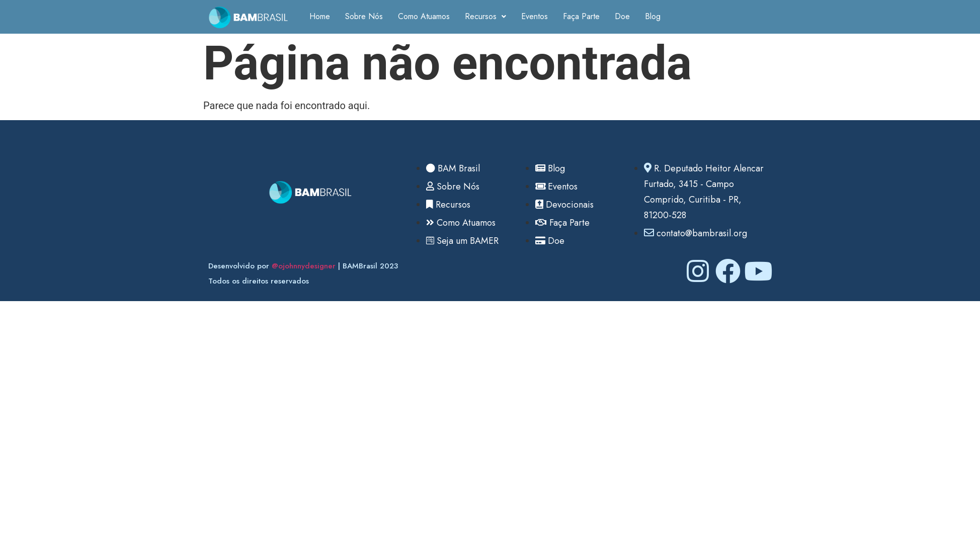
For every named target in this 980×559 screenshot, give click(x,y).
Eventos (535, 16)
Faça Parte (581, 16)
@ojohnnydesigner (304, 266)
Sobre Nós (364, 16)
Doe (622, 16)
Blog (653, 16)
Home (320, 16)
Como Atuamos (424, 16)
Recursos (485, 16)
